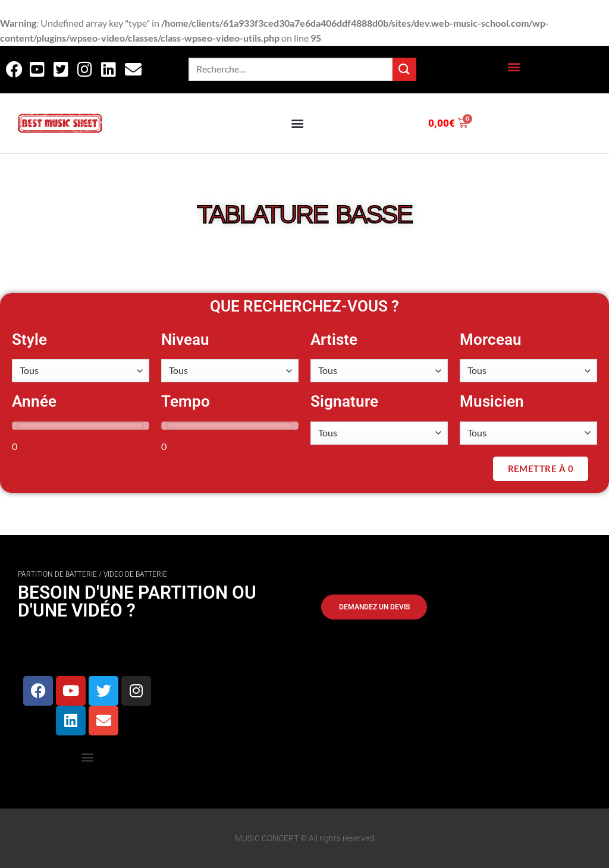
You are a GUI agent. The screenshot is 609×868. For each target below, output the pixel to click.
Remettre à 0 (541, 468)
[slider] (17, 426)
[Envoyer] (404, 69)
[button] (514, 66)
